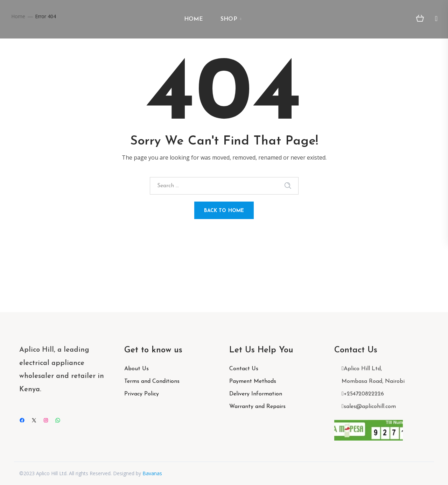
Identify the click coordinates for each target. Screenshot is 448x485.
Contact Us (244, 369)
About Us (136, 369)
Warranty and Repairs (257, 407)
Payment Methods (253, 381)
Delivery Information (256, 394)
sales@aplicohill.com (370, 407)
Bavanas (152, 473)
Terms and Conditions (152, 381)
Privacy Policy (142, 394)
